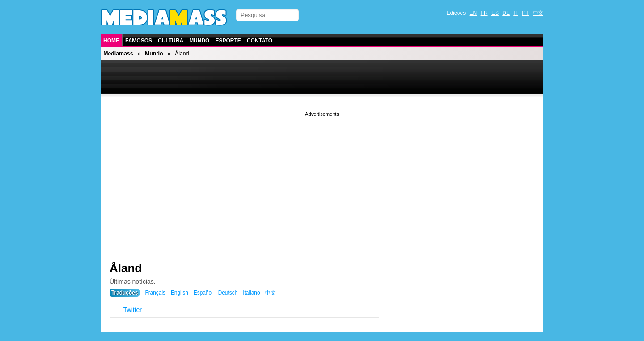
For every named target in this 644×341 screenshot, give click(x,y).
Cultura (171, 41)
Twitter (133, 310)
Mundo (199, 41)
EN (473, 13)
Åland (126, 268)
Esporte (228, 41)
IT (516, 13)
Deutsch (228, 293)
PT (525, 13)
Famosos (139, 41)
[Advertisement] (322, 181)
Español (203, 293)
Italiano (251, 293)
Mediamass (118, 54)
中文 (538, 13)
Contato (260, 41)
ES (495, 13)
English (180, 293)
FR (484, 13)
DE (506, 13)
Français (155, 293)
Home (111, 41)
